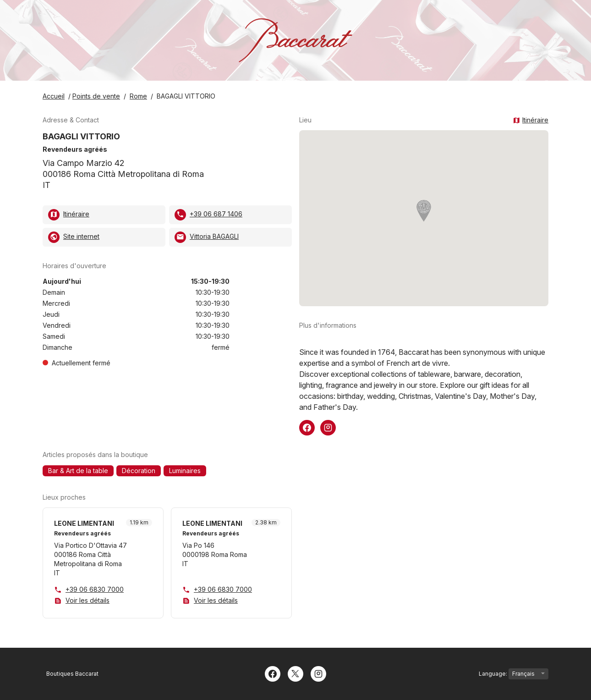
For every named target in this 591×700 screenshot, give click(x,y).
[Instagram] (318, 673)
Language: (514, 674)
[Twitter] (295, 673)
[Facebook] (273, 673)
